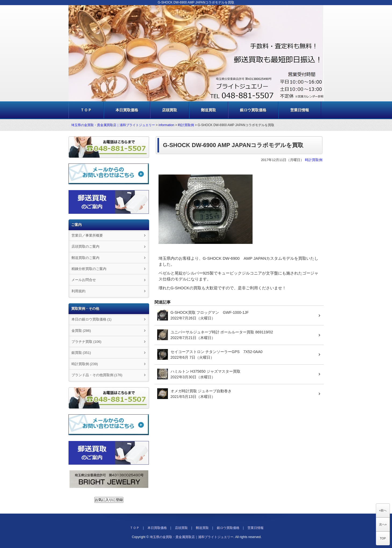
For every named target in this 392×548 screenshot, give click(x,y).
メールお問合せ (84, 280)
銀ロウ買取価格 (253, 110)
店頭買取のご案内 (85, 246)
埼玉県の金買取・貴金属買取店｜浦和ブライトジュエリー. (192, 537)
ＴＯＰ (86, 110)
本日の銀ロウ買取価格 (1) (91, 319)
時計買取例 (186, 125)
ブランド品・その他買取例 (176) (97, 375)
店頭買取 (170, 110)
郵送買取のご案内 (85, 258)
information (166, 125)
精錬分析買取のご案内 (89, 269)
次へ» (383, 524)
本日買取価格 (127, 110)
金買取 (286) (81, 331)
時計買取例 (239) (85, 364)
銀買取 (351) (81, 353)
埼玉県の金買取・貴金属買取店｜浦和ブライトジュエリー (113, 125)
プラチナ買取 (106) (87, 342)
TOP (383, 538)
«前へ (383, 510)
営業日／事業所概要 (87, 235)
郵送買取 (208, 110)
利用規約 (78, 291)
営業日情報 (300, 110)
